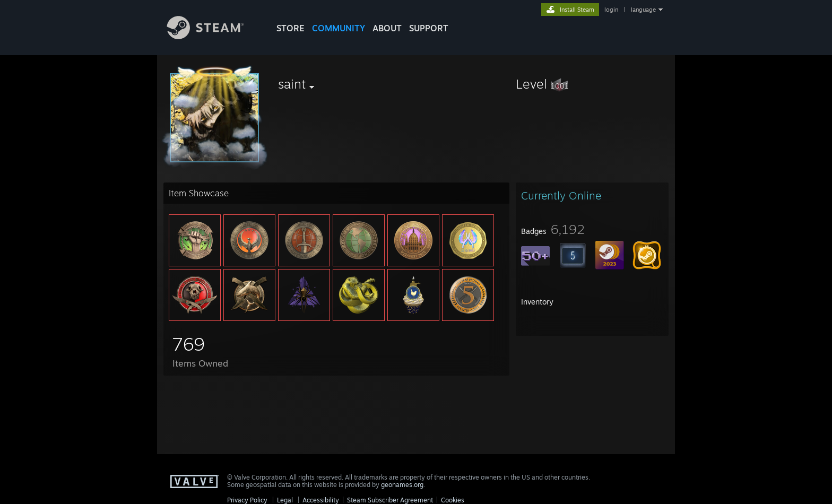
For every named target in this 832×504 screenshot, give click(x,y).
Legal (285, 500)
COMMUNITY (339, 28)
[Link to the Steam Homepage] (213, 36)
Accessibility (321, 500)
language (643, 10)
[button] (592, 84)
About (387, 28)
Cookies (453, 500)
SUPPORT (429, 28)
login (611, 10)
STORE (291, 28)
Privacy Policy (247, 500)
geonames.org (402, 485)
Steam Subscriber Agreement (390, 500)
